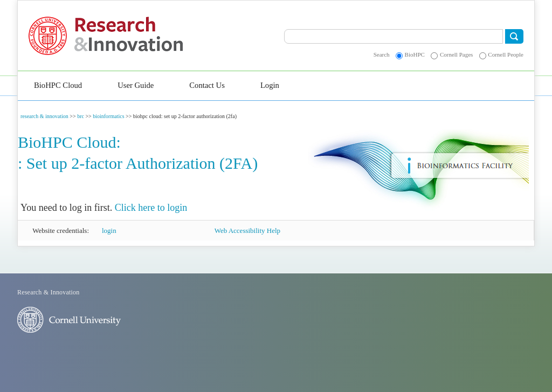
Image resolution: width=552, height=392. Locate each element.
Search (382, 54)
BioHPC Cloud (58, 85)
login (109, 231)
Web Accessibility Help (247, 231)
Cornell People (506, 54)
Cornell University (51, 36)
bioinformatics (108, 116)
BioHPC (415, 54)
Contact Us (207, 85)
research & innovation (44, 116)
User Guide (136, 85)
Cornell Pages (456, 54)
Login (270, 85)
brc (81, 116)
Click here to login (151, 208)
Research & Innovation (153, 36)
